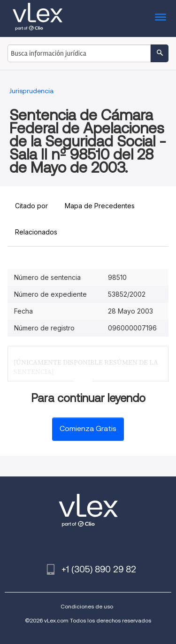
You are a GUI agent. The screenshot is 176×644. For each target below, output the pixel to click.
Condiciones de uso (87, 606)
